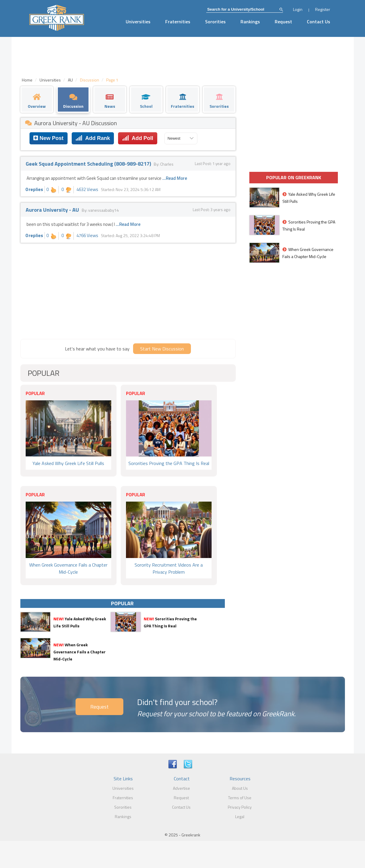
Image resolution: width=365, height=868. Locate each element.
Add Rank (93, 138)
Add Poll (138, 138)
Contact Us (319, 22)
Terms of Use (240, 798)
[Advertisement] (128, 290)
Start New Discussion (162, 349)
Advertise (181, 788)
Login (298, 9)
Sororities (215, 22)
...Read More (175, 178)
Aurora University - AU (53, 210)
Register (323, 9)
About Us (240, 788)
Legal (240, 816)
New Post (48, 138)
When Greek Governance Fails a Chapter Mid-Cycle (80, 652)
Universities (138, 22)
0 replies (34, 189)
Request (283, 22)
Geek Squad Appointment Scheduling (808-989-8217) (89, 164)
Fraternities (178, 22)
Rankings (250, 22)
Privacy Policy (240, 807)
